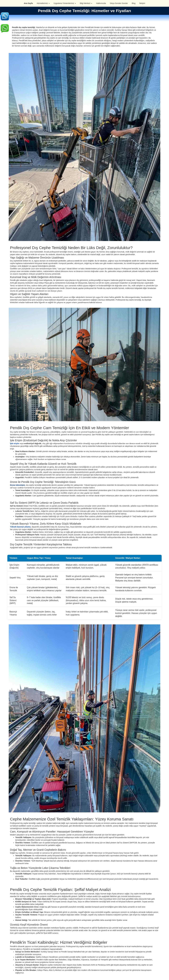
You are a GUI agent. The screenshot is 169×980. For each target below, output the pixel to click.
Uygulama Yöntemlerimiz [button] (65, 3)
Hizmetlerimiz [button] (43, 3)
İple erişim (15, 443)
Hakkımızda (101, 3)
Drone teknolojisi (18, 485)
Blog (134, 3)
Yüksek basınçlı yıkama (20, 527)
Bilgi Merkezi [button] (86, 3)
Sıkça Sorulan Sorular (119, 3)
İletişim (142, 3)
